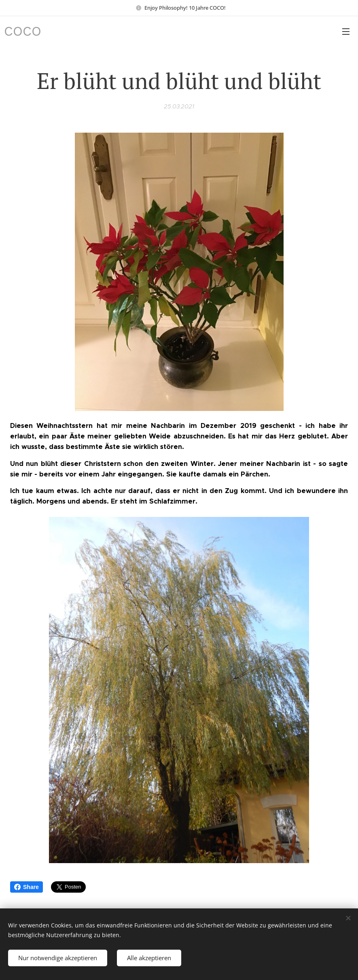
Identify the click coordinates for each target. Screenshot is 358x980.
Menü (346, 32)
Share (26, 887)
